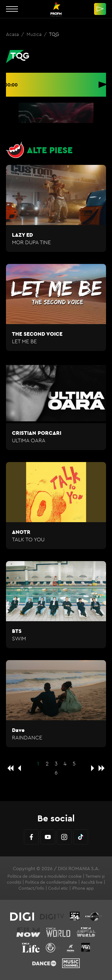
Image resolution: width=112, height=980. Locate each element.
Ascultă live (92, 882)
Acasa (13, 34)
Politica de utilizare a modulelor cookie (45, 876)
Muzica (35, 34)
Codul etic (58, 888)
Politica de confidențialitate (51, 882)
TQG (54, 34)
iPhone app (83, 888)
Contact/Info (31, 888)
